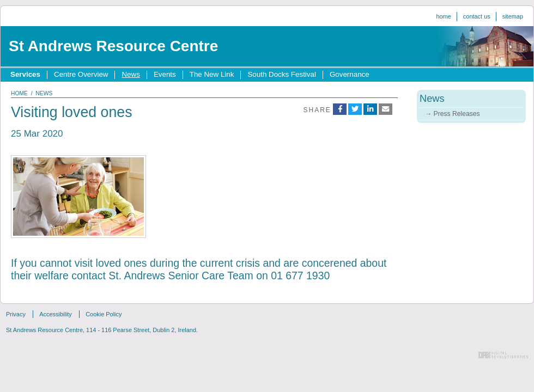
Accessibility (56, 314)
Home (443, 16)
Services (25, 74)
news (44, 93)
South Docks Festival (281, 74)
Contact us (477, 16)
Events (165, 74)
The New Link (212, 74)
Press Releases (457, 114)
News (131, 74)
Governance (350, 74)
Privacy (16, 314)
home (19, 93)
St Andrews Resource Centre (113, 46)
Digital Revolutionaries (503, 355)
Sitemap (513, 16)
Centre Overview (81, 74)
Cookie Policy (104, 314)
